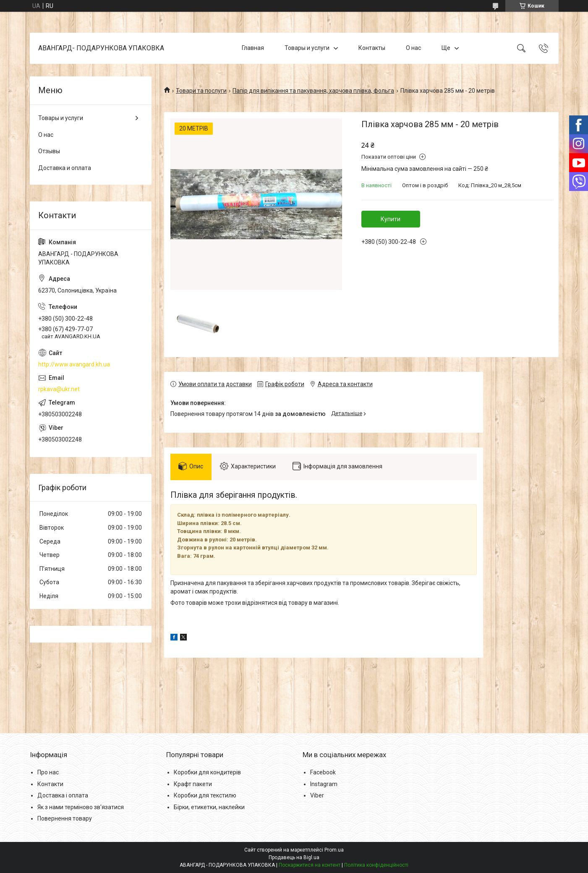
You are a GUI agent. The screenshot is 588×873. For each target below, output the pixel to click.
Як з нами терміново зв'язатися (81, 807)
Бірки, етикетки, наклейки (209, 807)
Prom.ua (334, 850)
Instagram (324, 784)
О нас (413, 48)
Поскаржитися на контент (310, 865)
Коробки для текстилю (205, 795)
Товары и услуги (307, 48)
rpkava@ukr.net (59, 389)
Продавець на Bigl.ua (294, 857)
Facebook (323, 772)
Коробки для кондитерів (207, 772)
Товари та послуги (201, 91)
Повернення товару (65, 819)
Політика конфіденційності (376, 865)
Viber (317, 795)
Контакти (50, 784)
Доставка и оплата (65, 168)
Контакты (372, 48)
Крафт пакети (193, 784)
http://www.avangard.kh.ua (74, 364)
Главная (253, 48)
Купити (391, 219)
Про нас (48, 772)
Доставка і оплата (63, 795)
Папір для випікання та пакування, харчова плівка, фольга (313, 91)
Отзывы (49, 151)
